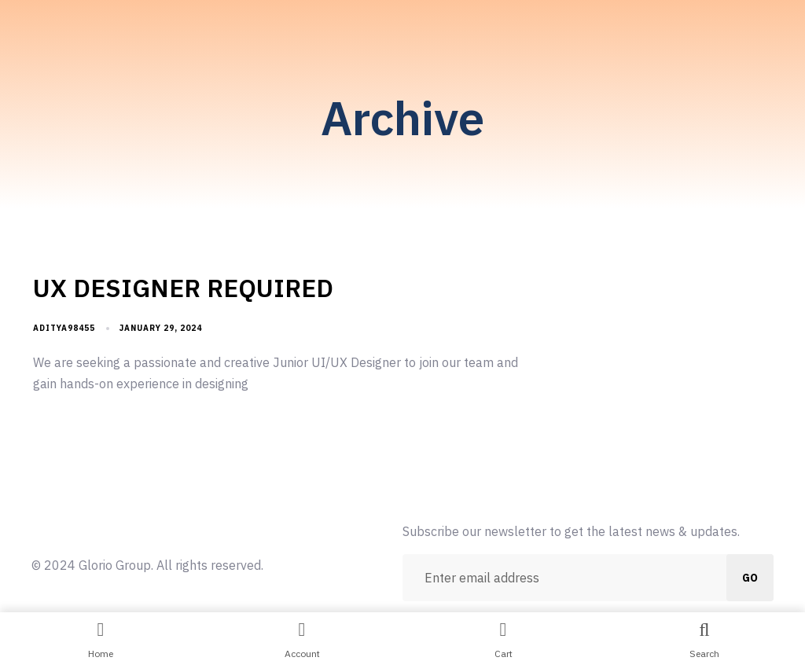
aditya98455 (64, 328)
